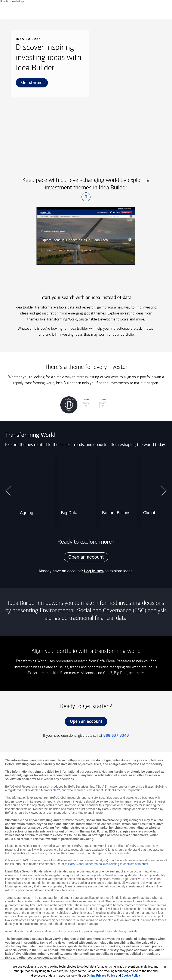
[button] (86, 197)
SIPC (56, 790)
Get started (29, 84)
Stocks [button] (83, 403)
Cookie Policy (131, 976)
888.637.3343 (116, 735)
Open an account (83, 722)
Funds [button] (100, 403)
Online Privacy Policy (101, 976)
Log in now (94, 571)
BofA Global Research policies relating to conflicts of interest (108, 864)
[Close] (165, 967)
